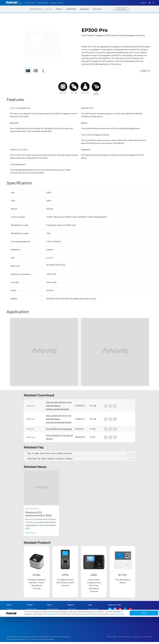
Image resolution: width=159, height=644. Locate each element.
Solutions (57, 3)
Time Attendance (44, 3)
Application (84, 9)
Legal (90, 607)
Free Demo (121, 9)
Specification (71, 9)
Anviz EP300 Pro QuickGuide (59, 431)
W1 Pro (122, 577)
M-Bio (37, 577)
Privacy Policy (119, 641)
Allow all (144, 640)
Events (50, 615)
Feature (59, 9)
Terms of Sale (93, 611)
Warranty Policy (74, 618)
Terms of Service (94, 615)
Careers (9, 611)
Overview (48, 9)
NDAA (9, 618)
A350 (94, 577)
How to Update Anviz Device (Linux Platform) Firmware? (50, 455)
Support (142, 3)
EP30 (65, 577)
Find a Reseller (33, 615)
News (49, 607)
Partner (66, 3)
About (9, 607)
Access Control (30, 3)
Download (97, 9)
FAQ (69, 615)
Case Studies (32, 611)
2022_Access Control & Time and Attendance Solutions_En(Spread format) (59, 421)
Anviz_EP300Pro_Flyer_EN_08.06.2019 (59, 439)
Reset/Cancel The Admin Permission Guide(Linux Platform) (50, 461)
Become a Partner (34, 618)
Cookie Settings (52, 641)
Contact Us (11, 615)
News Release (52, 611)
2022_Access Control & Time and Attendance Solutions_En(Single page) (59, 408)
